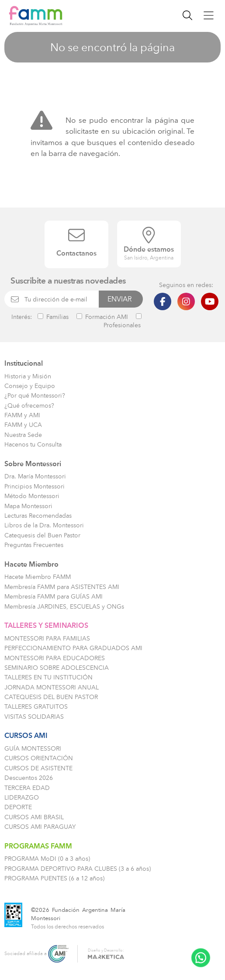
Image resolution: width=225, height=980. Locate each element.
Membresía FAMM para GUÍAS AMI (54, 597)
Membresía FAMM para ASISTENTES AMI (62, 587)
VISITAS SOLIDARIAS (34, 717)
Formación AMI (102, 317)
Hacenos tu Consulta (33, 445)
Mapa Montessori (28, 506)
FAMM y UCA (23, 425)
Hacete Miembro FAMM (38, 577)
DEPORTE (18, 807)
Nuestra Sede (23, 435)
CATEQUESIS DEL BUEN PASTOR (51, 697)
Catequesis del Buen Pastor (42, 535)
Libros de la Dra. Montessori (44, 525)
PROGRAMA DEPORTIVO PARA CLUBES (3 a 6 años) (78, 869)
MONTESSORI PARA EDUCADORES (55, 658)
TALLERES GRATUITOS (36, 707)
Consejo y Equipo (30, 386)
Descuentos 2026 (29, 778)
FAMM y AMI (22, 415)
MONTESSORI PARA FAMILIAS (47, 639)
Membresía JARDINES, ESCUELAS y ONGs (64, 607)
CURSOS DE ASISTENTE (38, 768)
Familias (53, 317)
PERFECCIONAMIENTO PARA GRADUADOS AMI (73, 648)
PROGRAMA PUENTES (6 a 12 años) (54, 878)
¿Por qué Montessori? (35, 396)
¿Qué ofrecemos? (29, 406)
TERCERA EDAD (27, 788)
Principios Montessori (35, 487)
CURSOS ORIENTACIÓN (39, 758)
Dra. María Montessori (35, 476)
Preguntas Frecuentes (34, 545)
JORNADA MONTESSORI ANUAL (52, 687)
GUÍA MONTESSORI (33, 749)
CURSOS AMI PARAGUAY (40, 827)
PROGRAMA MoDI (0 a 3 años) (47, 859)
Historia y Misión (28, 376)
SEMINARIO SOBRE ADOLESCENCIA (57, 668)
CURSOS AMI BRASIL (34, 817)
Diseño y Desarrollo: (106, 953)
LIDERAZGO (22, 798)
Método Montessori (32, 496)
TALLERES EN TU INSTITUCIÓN (48, 677)
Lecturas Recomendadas (38, 516)
